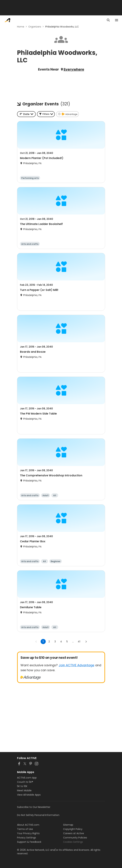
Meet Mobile (24, 790)
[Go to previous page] (36, 642)
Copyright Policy (73, 829)
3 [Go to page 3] (55, 642)
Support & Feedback (29, 842)
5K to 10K (22, 786)
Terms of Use (25, 829)
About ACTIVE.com (28, 825)
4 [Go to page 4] (61, 642)
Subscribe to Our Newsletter (34, 807)
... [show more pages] (73, 642)
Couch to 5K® (25, 782)
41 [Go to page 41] (79, 642)
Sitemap (68, 825)
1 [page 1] (43, 642)
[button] (46, 114)
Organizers (35, 27)
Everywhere (74, 69)
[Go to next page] (86, 642)
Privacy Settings (27, 838)
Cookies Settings (73, 842)
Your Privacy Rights (28, 833)
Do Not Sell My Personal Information (38, 815)
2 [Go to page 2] (49, 642)
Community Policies (75, 838)
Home (21, 27)
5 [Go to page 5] (67, 642)
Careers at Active (74, 833)
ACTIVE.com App (27, 778)
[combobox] (26, 114)
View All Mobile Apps (29, 795)
